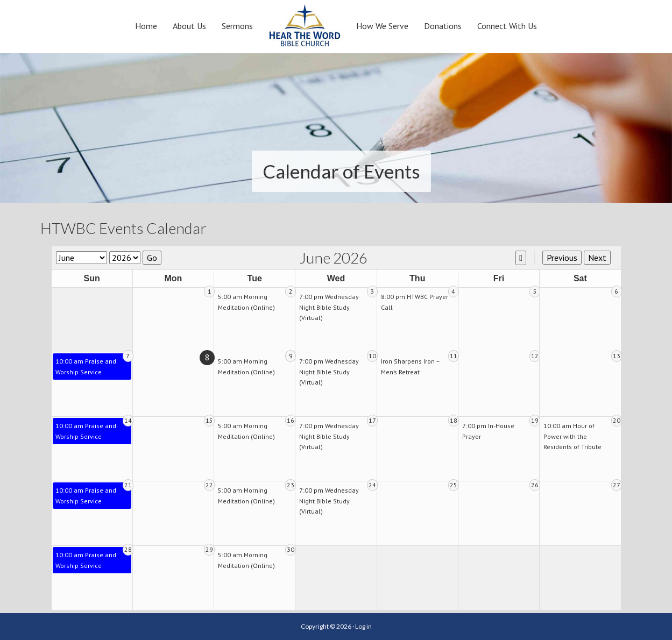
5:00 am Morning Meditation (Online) (246, 302)
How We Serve (382, 26)
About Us (189, 26)
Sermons (237, 26)
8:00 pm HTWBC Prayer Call (415, 302)
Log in (363, 626)
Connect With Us (507, 26)
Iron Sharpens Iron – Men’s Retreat (410, 367)
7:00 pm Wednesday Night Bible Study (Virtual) (329, 307)
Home (146, 26)
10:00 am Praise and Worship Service (86, 367)
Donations (443, 26)
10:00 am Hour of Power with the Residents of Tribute (572, 436)
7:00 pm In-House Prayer (488, 431)
